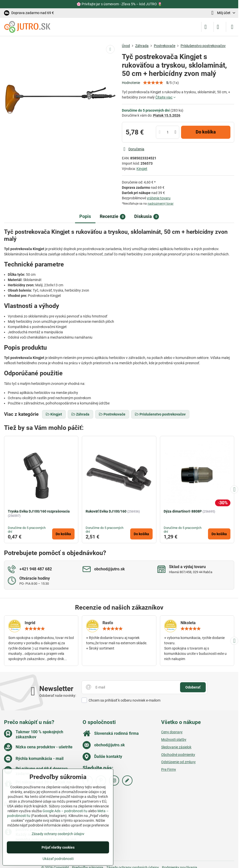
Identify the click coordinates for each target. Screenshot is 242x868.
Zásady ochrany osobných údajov (58, 834)
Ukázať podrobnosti (58, 859)
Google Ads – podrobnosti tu (65, 811)
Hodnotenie (131, 83)
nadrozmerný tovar (161, 204)
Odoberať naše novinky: (58, 696)
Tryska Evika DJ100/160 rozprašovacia (39, 511)
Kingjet (142, 169)
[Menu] (232, 27)
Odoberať (193, 687)
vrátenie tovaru (159, 198)
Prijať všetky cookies (58, 847)
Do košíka (206, 132)
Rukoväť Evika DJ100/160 (106, 511)
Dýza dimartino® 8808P (183, 511)
